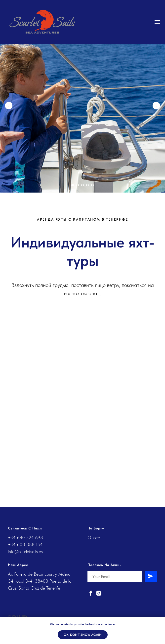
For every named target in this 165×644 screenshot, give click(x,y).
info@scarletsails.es (25, 551)
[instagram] (99, 593)
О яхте (94, 538)
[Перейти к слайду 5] (92, 185)
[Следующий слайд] (156, 106)
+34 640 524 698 (25, 538)
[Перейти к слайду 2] (78, 185)
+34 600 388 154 (25, 544)
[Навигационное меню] (157, 22)
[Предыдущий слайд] (9, 106)
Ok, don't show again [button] (83, 635)
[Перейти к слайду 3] (82, 185)
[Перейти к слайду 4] (87, 185)
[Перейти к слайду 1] (73, 185)
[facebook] (91, 593)
